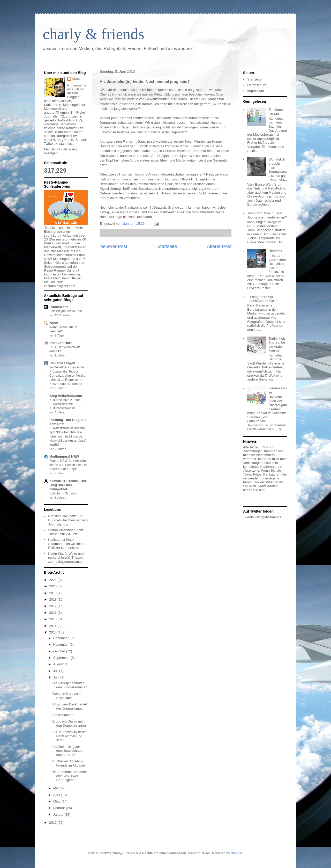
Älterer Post (219, 246)
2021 (53, 580)
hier (262, 490)
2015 (53, 619)
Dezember (62, 638)
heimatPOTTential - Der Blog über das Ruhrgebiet (68, 485)
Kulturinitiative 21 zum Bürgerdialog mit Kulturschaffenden (65, 404)
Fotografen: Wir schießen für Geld (263, 299)
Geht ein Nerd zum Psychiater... (66, 696)
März (58, 801)
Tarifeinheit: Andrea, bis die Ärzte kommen (277, 345)
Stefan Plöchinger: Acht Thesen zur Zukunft (66, 532)
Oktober (60, 651)
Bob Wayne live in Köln (66, 311)
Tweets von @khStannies (262, 517)
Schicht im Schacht (63, 493)
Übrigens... (277, 251)
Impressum (255, 91)
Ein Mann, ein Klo (276, 112)
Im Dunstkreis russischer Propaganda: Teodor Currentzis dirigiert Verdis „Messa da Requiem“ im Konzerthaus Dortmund (67, 376)
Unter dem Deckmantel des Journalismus (69, 706)
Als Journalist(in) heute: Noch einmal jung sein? (70, 736)
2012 (53, 823)
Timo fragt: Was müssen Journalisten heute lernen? (267, 215)
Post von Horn (61, 343)
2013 (53, 632)
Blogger (237, 853)
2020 (53, 586)
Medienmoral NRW (64, 457)
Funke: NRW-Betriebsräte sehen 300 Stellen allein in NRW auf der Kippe (68, 465)
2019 (53, 593)
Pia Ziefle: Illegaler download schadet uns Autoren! (68, 751)
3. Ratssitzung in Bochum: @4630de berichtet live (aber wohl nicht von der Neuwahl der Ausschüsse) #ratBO (68, 436)
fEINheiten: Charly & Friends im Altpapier (69, 763)
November (62, 644)
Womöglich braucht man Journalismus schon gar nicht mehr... (278, 169)
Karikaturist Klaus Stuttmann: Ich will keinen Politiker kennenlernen (67, 544)
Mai (57, 788)
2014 (53, 626)
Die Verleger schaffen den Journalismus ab (70, 685)
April (57, 795)
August (59, 664)
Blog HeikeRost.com (66, 396)
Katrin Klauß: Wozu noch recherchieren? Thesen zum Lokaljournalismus (67, 558)
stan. (76, 79)
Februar (60, 808)
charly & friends (93, 34)
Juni (57, 677)
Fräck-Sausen (63, 715)
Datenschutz (257, 85)
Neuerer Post (113, 246)
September (62, 658)
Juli (56, 671)
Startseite (167, 246)
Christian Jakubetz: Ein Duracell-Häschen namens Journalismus (68, 520)
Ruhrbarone (59, 307)
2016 (53, 613)
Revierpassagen (62, 363)
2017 (53, 606)
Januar (59, 815)
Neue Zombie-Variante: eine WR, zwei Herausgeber (69, 776)
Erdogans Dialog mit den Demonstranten (69, 723)
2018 (53, 599)
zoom (54, 323)
